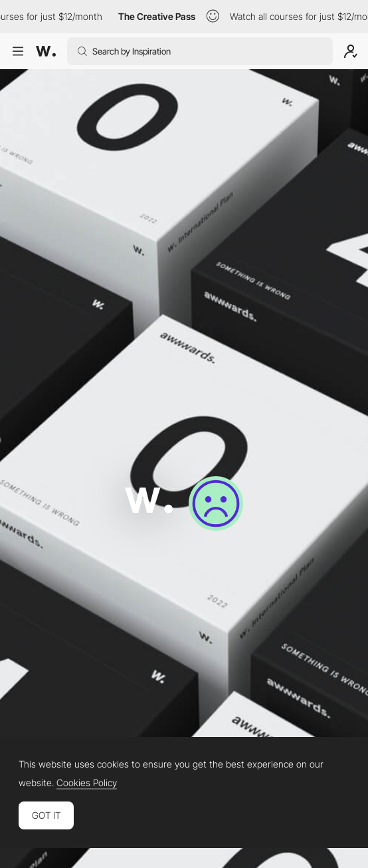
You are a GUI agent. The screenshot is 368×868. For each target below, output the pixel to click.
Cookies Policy (87, 783)
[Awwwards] (46, 51)
